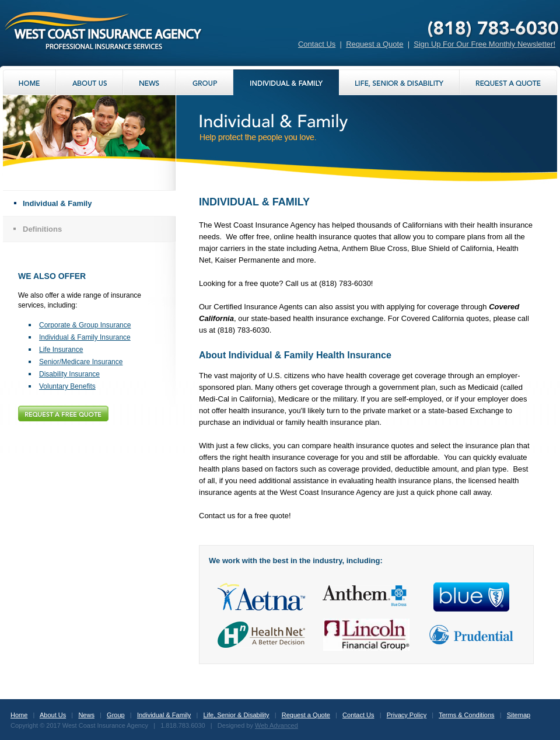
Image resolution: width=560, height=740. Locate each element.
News (86, 715)
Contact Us (317, 44)
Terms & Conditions (466, 715)
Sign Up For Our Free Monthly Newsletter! (484, 44)
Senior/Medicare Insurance (81, 362)
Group (116, 715)
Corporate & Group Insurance (85, 325)
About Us (53, 715)
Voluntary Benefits (67, 386)
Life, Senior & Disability (236, 715)
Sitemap (519, 715)
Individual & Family (57, 203)
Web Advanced (276, 725)
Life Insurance (61, 350)
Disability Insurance (69, 374)
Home (19, 715)
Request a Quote (374, 44)
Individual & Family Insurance (85, 337)
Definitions (42, 229)
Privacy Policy (407, 715)
